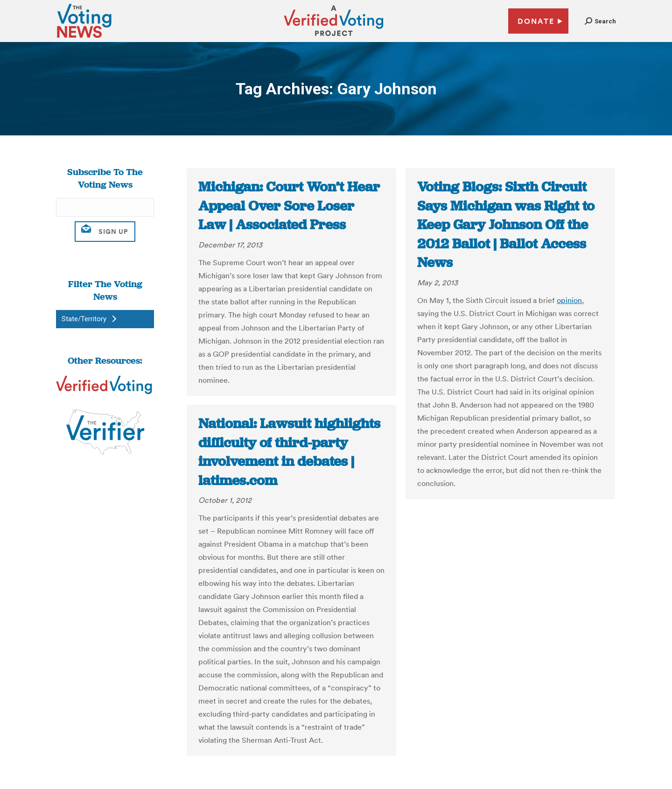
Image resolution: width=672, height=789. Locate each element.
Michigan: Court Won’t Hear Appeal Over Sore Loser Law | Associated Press (289, 206)
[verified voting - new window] (334, 37)
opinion (569, 300)
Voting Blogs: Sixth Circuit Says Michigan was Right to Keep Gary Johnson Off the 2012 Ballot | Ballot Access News (506, 225)
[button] (600, 21)
